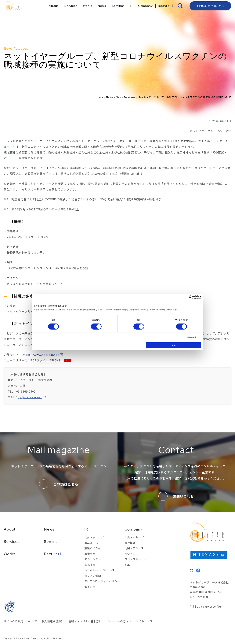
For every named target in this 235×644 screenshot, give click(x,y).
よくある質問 (93, 576)
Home (100, 97)
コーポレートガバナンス (100, 570)
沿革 (127, 565)
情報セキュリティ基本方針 (85, 621)
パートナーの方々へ (119, 621)
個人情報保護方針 (53, 621)
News (110, 97)
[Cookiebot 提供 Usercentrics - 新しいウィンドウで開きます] (184, 297)
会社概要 (130, 543)
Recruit (51, 554)
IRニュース (91, 543)
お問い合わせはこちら (210, 12)
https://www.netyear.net (40, 355)
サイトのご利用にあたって (20, 621)
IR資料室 (90, 554)
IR (86, 529)
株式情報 (90, 565)
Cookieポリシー (157, 310)
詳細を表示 (192, 337)
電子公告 (90, 587)
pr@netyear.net (30, 397)
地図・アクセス (134, 548)
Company (133, 529)
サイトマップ (144, 621)
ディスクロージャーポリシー (102, 581)
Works (10, 554)
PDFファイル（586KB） (47, 360)
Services (12, 542)
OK (173, 345)
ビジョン (130, 554)
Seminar (52, 542)
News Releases (126, 97)
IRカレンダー (93, 559)
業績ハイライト (94, 548)
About (10, 529)
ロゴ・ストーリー (136, 559)
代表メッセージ (94, 537)
